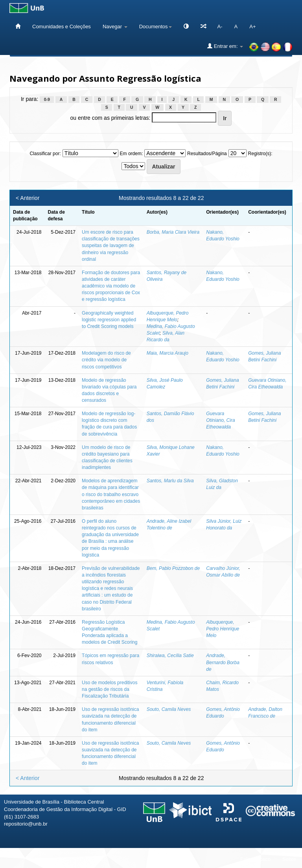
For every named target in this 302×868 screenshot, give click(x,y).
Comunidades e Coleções (62, 27)
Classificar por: (45, 154)
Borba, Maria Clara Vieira (173, 232)
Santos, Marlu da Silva (170, 481)
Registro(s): (260, 154)
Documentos (156, 27)
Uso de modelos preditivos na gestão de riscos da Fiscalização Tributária (110, 689)
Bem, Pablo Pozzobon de (173, 568)
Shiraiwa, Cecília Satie (170, 656)
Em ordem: (132, 154)
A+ (252, 27)
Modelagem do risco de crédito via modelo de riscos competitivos (106, 360)
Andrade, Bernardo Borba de (223, 662)
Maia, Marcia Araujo (168, 353)
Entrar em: (225, 46)
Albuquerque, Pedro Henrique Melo (223, 629)
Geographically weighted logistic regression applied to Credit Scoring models (109, 320)
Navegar (115, 27)
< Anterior (28, 198)
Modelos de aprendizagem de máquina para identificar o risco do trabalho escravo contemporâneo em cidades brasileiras (111, 494)
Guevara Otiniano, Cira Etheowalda (220, 420)
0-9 (47, 99)
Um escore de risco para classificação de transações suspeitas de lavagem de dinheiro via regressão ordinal (111, 246)
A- (220, 27)
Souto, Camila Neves (169, 709)
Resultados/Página (207, 154)
